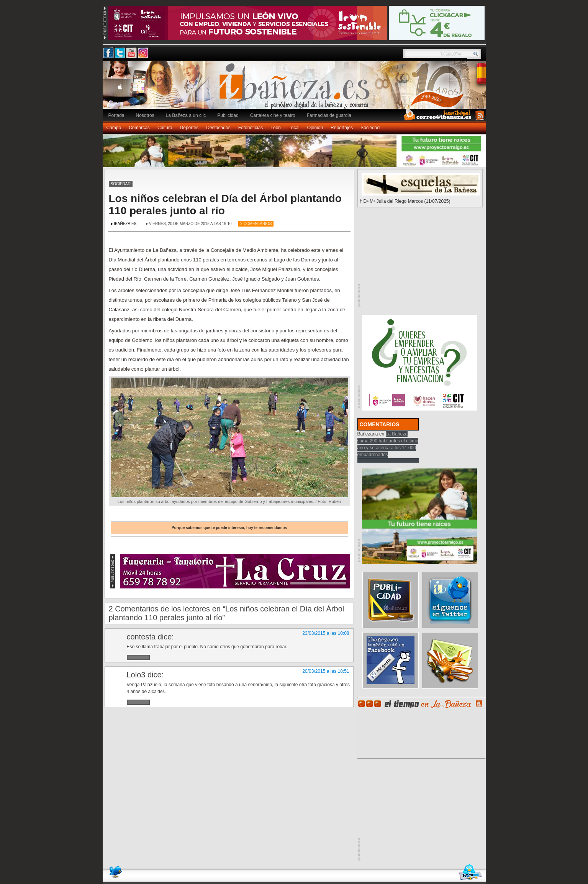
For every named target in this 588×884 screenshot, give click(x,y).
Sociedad (370, 128)
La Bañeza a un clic (186, 115)
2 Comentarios (256, 224)
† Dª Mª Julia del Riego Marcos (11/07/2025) (405, 201)
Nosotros (145, 115)
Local (294, 128)
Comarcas (139, 128)
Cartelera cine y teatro (273, 115)
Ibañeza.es (296, 89)
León (276, 128)
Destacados (218, 128)
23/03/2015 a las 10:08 (326, 633)
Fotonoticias (251, 128)
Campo (114, 128)
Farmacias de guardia (329, 115)
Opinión (315, 128)
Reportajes (342, 128)
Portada (116, 115)
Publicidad (228, 115)
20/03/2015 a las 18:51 (326, 671)
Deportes (189, 128)
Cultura (165, 128)
